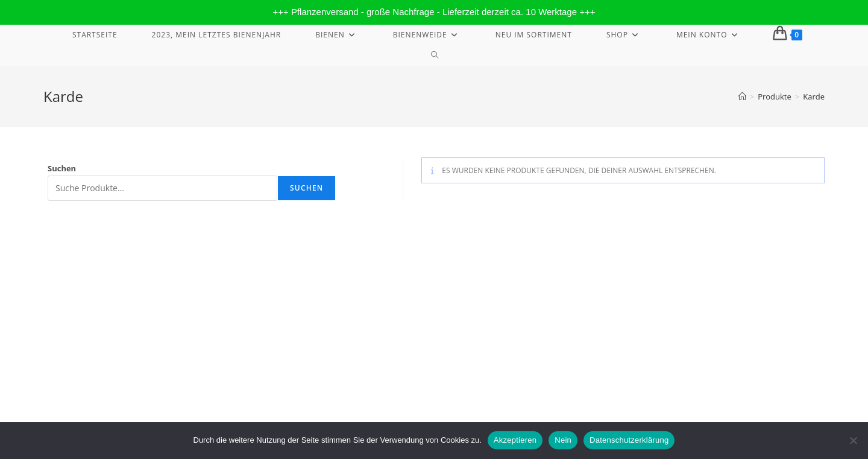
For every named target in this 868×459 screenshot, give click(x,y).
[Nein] (853, 440)
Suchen (62, 168)
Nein (563, 440)
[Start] (742, 97)
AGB (817, 272)
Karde (814, 97)
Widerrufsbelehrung (621, 272)
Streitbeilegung (775, 272)
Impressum (558, 272)
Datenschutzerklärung (702, 272)
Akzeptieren (515, 440)
